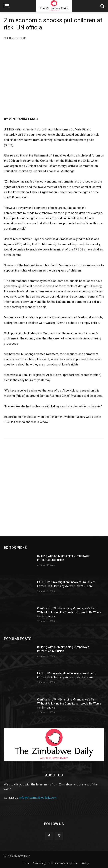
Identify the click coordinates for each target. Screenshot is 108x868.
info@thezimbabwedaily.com (38, 798)
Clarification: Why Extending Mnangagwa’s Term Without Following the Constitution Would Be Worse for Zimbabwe (69, 612)
